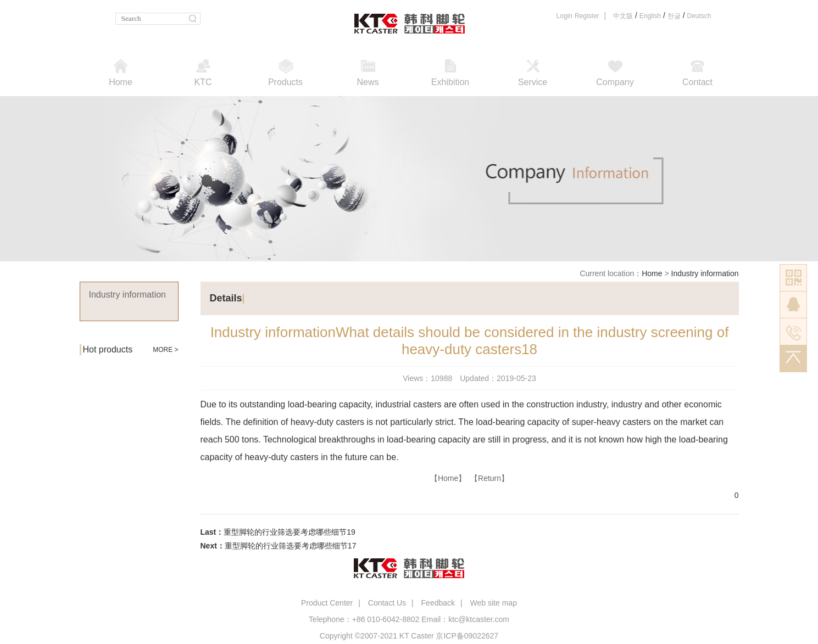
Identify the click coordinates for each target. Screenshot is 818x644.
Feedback (438, 603)
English (650, 16)
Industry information (705, 273)
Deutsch (699, 16)
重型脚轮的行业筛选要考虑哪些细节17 (291, 546)
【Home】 (448, 478)
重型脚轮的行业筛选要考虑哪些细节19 (290, 532)
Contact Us (387, 603)
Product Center (327, 603)
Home (652, 273)
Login (564, 16)
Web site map (494, 603)
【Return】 (489, 478)
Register (587, 16)
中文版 (623, 16)
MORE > (165, 350)
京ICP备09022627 (467, 636)
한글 (674, 16)
